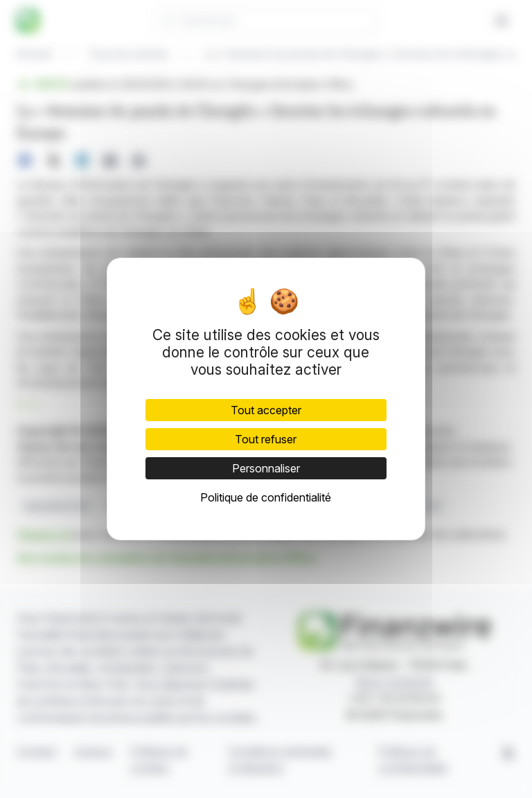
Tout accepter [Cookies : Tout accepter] (266, 410)
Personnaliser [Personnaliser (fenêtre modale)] (266, 468)
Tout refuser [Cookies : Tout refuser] (266, 439)
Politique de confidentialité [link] (266, 497)
